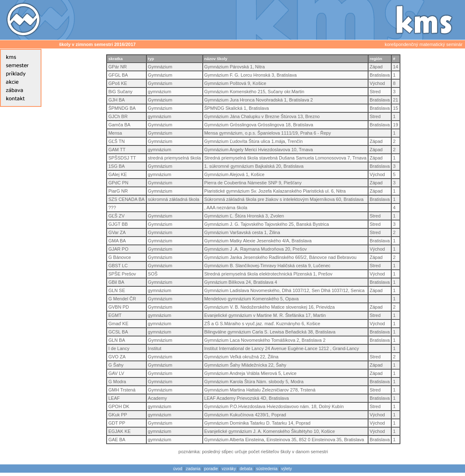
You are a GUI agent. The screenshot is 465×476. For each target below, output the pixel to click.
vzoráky (229, 469)
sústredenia (267, 469)
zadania (193, 469)
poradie (211, 469)
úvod (178, 469)
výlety (287, 469)
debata (246, 469)
